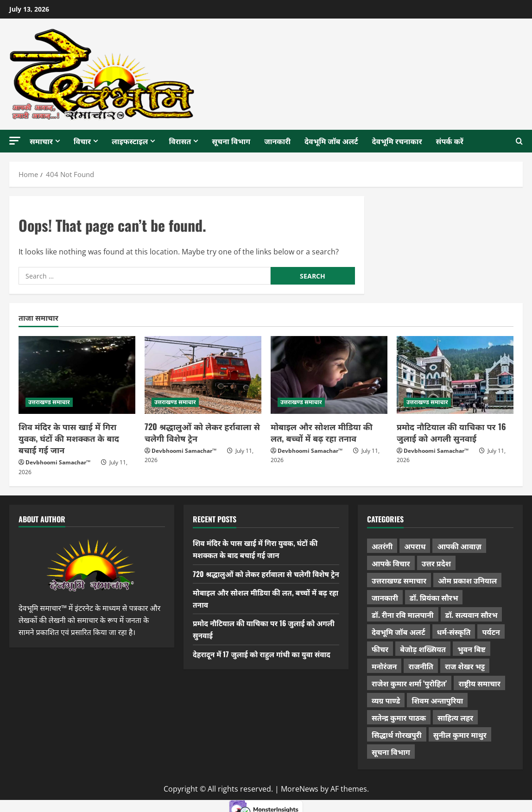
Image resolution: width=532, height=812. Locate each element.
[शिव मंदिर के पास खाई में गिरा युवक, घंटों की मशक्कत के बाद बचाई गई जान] (77, 375)
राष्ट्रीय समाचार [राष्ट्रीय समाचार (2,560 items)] (479, 683)
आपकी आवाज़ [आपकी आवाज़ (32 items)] (459, 546)
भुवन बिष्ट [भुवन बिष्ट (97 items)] (472, 649)
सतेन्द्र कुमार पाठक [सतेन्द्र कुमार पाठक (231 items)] (399, 717)
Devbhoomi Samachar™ (58, 462)
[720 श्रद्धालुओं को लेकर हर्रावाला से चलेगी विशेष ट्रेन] (203, 375)
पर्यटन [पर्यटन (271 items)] (491, 632)
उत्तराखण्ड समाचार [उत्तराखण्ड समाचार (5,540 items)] (399, 580)
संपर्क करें (450, 141)
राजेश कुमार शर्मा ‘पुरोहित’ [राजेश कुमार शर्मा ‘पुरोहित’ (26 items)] (409, 683)
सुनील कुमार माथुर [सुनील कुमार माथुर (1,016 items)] (460, 735)
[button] (15, 141)
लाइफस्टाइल (130, 141)
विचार (82, 141)
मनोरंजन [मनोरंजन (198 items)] (384, 666)
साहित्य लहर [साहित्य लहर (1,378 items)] (455, 717)
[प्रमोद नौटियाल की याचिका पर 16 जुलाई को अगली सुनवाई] (455, 375)
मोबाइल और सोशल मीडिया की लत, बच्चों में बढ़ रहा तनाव (322, 432)
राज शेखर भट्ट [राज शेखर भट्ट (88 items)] (465, 666)
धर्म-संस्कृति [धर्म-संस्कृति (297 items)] (454, 632)
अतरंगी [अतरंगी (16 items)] (382, 546)
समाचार (41, 141)
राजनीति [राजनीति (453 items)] (421, 666)
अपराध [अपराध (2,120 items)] (415, 546)
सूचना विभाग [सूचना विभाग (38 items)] (391, 752)
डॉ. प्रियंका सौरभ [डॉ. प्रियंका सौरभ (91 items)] (434, 597)
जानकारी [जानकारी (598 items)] (385, 597)
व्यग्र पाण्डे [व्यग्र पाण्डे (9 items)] (386, 700)
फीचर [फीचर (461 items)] (380, 649)
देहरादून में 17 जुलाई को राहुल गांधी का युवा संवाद (263, 666)
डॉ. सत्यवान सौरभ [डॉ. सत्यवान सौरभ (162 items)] (472, 615)
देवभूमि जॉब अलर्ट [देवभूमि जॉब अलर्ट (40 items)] (399, 632)
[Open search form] (519, 141)
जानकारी (277, 141)
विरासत (180, 141)
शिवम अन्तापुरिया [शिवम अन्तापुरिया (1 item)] (437, 700)
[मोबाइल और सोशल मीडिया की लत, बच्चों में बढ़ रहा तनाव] (329, 375)
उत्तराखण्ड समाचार (49, 402)
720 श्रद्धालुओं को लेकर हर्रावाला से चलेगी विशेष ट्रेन (202, 432)
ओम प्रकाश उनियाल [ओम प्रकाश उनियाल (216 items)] (467, 580)
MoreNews (300, 789)
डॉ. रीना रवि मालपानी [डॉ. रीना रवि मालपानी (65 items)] (403, 615)
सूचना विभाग (231, 141)
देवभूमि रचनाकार (397, 141)
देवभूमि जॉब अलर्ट (331, 141)
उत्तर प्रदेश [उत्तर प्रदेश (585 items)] (436, 563)
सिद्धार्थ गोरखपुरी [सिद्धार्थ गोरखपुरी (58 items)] (397, 735)
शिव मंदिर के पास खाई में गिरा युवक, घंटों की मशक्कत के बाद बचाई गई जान (69, 438)
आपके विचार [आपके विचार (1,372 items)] (391, 563)
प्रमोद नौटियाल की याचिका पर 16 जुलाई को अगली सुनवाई (451, 432)
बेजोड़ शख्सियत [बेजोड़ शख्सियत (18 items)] (423, 649)
